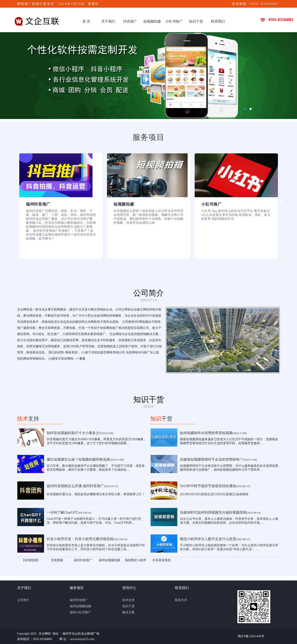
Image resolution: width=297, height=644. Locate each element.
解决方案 (128, 612)
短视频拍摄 (152, 21)
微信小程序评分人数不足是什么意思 (208, 539)
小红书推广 (174, 21)
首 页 (86, 21)
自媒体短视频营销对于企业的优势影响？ (212, 459)
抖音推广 (130, 21)
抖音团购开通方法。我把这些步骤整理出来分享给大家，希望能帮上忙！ (96, 494)
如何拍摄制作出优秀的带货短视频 (206, 433)
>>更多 (81, 359)
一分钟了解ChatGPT (62, 512)
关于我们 (108, 21)
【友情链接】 (31, 560)
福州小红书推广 (80, 612)
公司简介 (23, 600)
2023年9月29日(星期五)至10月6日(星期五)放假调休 (214, 494)
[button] (11, 201)
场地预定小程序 (135, 560)
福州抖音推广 (83, 560)
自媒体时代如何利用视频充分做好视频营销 (213, 512)
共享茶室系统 (162, 560)
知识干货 (196, 21)
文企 (148, 76)
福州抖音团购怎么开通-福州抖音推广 (75, 486)
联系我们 (218, 21)
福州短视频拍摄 (109, 560)
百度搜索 (57, 560)
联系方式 (181, 600)
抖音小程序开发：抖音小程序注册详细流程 (80, 539)
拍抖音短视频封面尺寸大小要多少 (73, 433)
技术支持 (128, 600)
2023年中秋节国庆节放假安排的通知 (208, 486)
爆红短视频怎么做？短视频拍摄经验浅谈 (78, 459)
